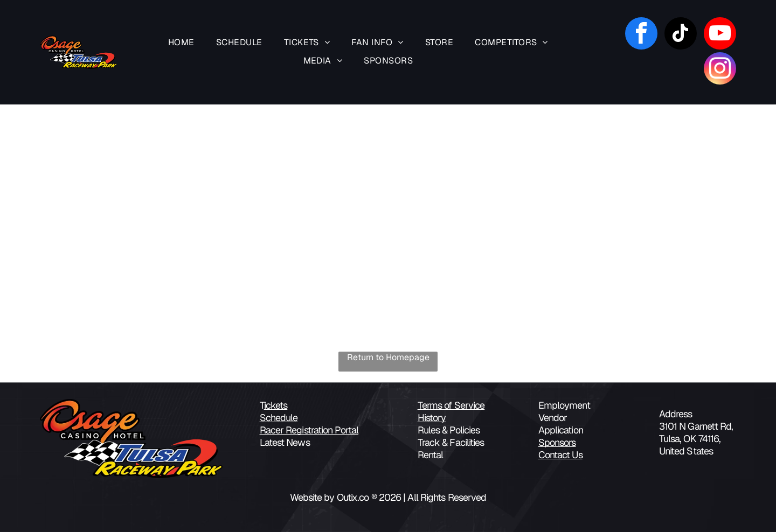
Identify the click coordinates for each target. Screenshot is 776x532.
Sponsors (557, 442)
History (432, 418)
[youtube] (720, 35)
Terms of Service (451, 405)
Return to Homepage (388, 357)
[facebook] (641, 35)
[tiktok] (681, 35)
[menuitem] (181, 43)
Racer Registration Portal (309, 430)
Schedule (279, 418)
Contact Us (560, 455)
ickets (276, 405)
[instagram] (720, 70)
